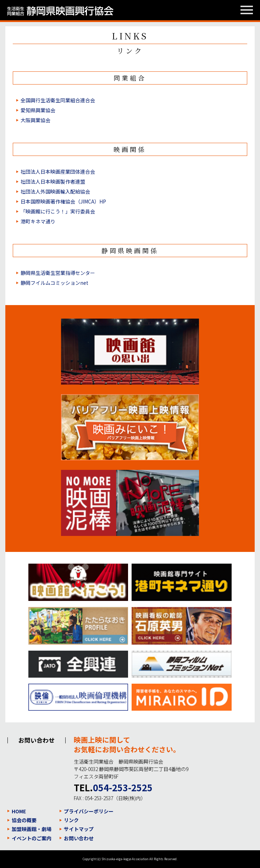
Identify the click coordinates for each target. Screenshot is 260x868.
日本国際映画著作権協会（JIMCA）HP (63, 201)
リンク (71, 820)
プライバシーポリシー (89, 811)
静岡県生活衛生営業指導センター (58, 273)
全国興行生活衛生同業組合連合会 (58, 100)
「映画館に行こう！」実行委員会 (58, 211)
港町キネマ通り (38, 221)
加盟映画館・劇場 (32, 829)
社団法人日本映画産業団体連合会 (58, 172)
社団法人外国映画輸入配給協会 (55, 191)
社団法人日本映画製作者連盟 (53, 181)
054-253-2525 (123, 787)
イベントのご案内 (32, 838)
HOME (19, 811)
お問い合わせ (79, 838)
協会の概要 (24, 820)
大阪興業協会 (35, 120)
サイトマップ (79, 829)
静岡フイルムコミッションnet (54, 283)
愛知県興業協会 (38, 110)
